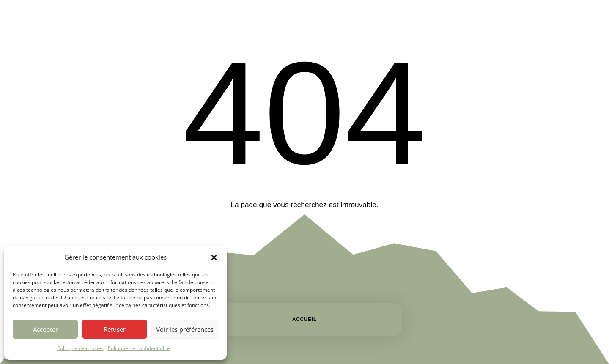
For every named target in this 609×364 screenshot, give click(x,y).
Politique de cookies (80, 348)
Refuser (115, 329)
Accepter (45, 329)
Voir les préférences (185, 329)
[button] (214, 257)
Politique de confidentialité (139, 348)
